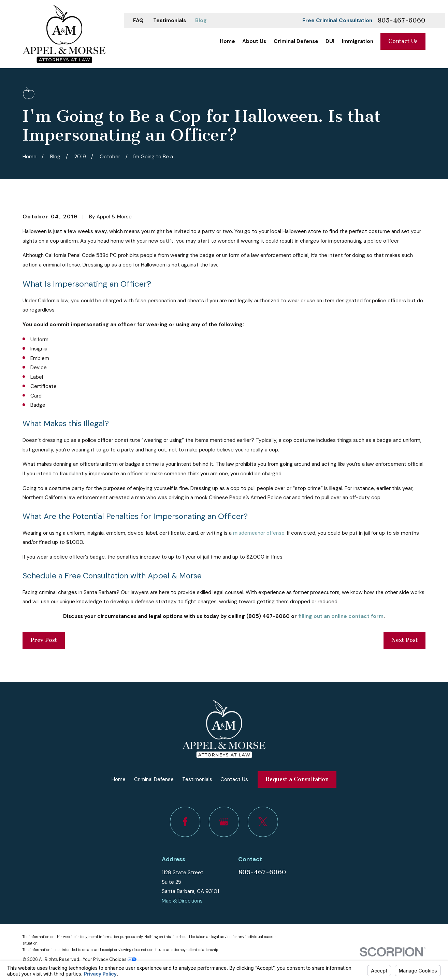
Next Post (404, 640)
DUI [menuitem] (330, 41)
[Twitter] (263, 822)
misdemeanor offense (259, 533)
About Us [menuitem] (254, 41)
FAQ (138, 20)
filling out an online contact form (341, 616)
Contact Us (403, 41)
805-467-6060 (401, 21)
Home (119, 779)
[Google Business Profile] (224, 822)
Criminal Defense (154, 779)
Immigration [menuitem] (358, 41)
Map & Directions (182, 901)
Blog (201, 20)
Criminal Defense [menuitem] (296, 41)
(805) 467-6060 (268, 616)
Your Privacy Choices (110, 959)
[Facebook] (185, 822)
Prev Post (44, 640)
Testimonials (170, 20)
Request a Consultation (297, 779)
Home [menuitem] (227, 41)
